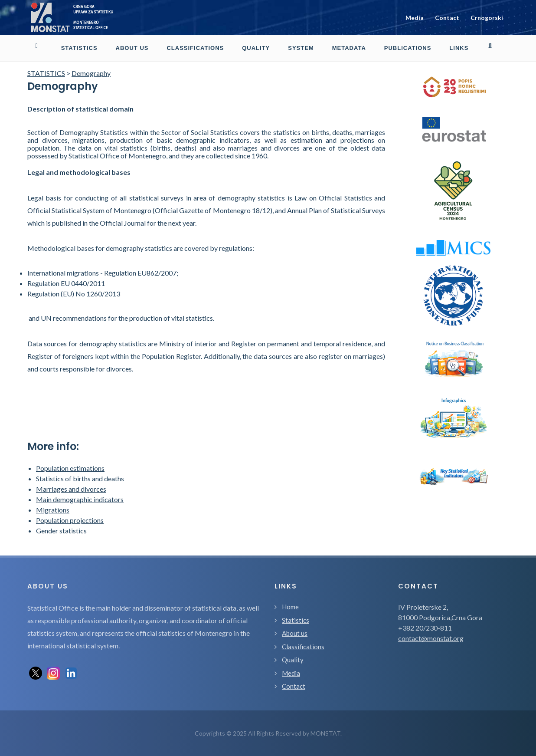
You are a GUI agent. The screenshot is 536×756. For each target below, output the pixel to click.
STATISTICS (46, 73)
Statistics (296, 620)
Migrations (53, 510)
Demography (91, 73)
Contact (447, 18)
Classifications (303, 647)
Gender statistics (61, 531)
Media (415, 18)
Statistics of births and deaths (80, 478)
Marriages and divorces (71, 489)
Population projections (70, 520)
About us (295, 633)
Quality (293, 660)
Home (290, 607)
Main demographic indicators (80, 499)
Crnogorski (487, 18)
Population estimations (70, 468)
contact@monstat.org (431, 638)
